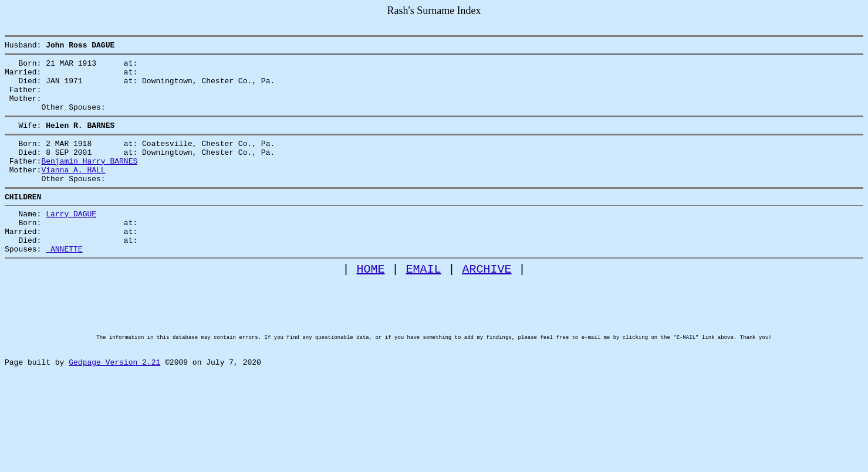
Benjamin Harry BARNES (89, 180)
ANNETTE (64, 282)
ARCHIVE (487, 304)
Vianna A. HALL (73, 191)
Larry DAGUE (71, 240)
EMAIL (424, 304)
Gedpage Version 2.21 (114, 417)
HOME (371, 304)
